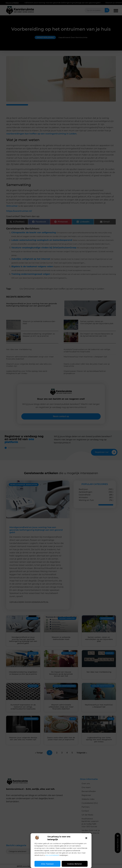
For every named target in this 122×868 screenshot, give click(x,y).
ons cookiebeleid (52, 855)
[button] (86, 838)
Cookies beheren (75, 864)
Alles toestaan (47, 864)
